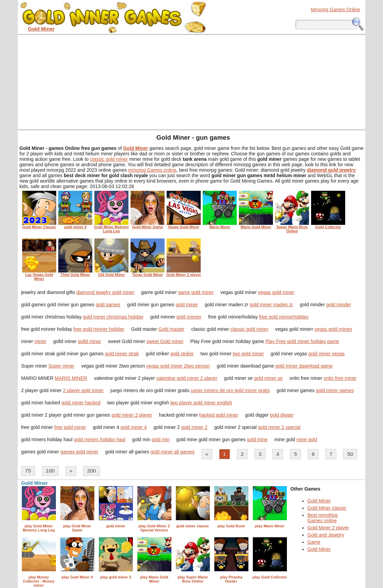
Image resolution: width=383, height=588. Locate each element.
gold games (108, 305)
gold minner (189, 317)
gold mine (257, 439)
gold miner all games (173, 452)
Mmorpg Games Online (335, 10)
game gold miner (196, 292)
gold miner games (335, 390)
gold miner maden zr (271, 305)
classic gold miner (109, 159)
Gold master (171, 329)
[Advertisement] (191, 82)
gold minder (339, 305)
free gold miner (70, 427)
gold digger (282, 415)
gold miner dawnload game (304, 366)
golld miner (89, 341)
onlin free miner (340, 378)
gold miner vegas (327, 354)
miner (40, 341)
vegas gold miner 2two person (178, 366)
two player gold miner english (201, 403)
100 (50, 471)
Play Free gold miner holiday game (302, 341)
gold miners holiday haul (100, 439)
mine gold (307, 439)
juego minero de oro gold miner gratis (230, 390)
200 (92, 471)
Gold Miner (319, 501)
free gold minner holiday (99, 329)
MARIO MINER (71, 378)
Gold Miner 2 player (328, 528)
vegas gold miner (276, 292)
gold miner (187, 305)
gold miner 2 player (132, 415)
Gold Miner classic (327, 508)
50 (350, 454)
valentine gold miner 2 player (187, 378)
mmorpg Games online (152, 170)
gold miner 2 (194, 427)
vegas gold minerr (333, 329)
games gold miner (79, 452)
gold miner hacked (81, 403)
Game (314, 542)
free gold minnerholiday (284, 317)
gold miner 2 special (279, 427)
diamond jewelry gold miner (105, 292)
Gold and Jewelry (326, 535)
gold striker (182, 354)
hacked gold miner (219, 415)
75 (28, 471)
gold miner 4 (134, 427)
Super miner (61, 366)
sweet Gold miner (165, 341)
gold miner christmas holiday (113, 317)
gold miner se (269, 378)
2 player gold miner (83, 390)
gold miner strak (122, 354)
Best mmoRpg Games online (323, 518)
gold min (161, 439)
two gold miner (248, 354)
